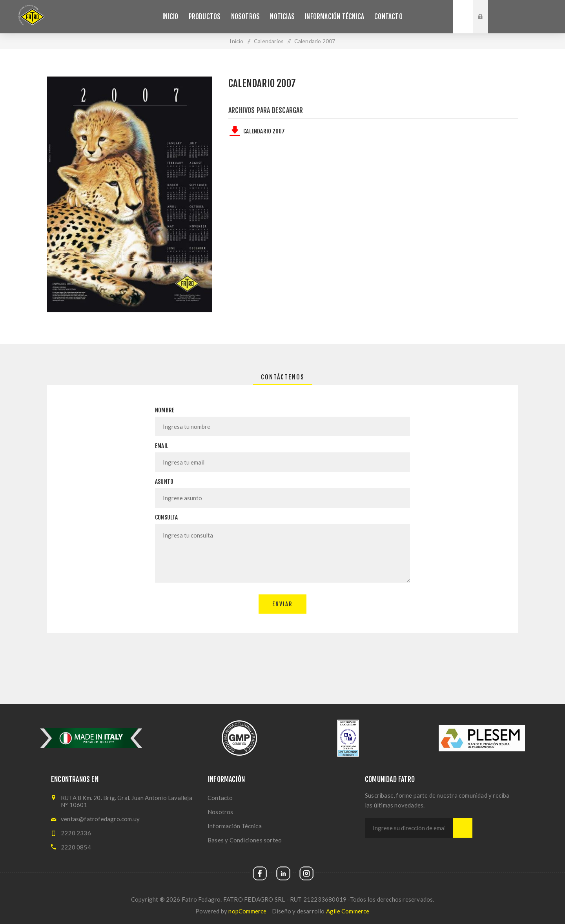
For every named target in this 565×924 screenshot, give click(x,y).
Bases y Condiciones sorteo (245, 840)
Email (162, 446)
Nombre (165, 410)
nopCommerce (247, 911)
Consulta (167, 517)
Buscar (463, 17)
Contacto (220, 798)
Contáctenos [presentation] (283, 377)
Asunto (164, 482)
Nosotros (221, 812)
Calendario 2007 (264, 131)
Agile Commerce (348, 911)
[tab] (283, 377)
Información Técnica (235, 826)
